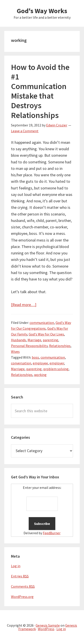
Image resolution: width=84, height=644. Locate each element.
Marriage (34, 340)
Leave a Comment (25, 131)
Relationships (60, 346)
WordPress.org (22, 597)
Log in (16, 566)
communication (42, 323)
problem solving (56, 369)
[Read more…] (24, 305)
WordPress (46, 629)
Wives (15, 351)
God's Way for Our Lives (46, 334)
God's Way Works (42, 11)
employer (57, 363)
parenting (51, 340)
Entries (20, 576)
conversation (21, 363)
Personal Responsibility (29, 346)
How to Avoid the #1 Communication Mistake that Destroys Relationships (40, 91)
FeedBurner (52, 533)
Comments (23, 586)
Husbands (18, 340)
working (40, 375)
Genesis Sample (48, 625)
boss (35, 357)
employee (40, 363)
